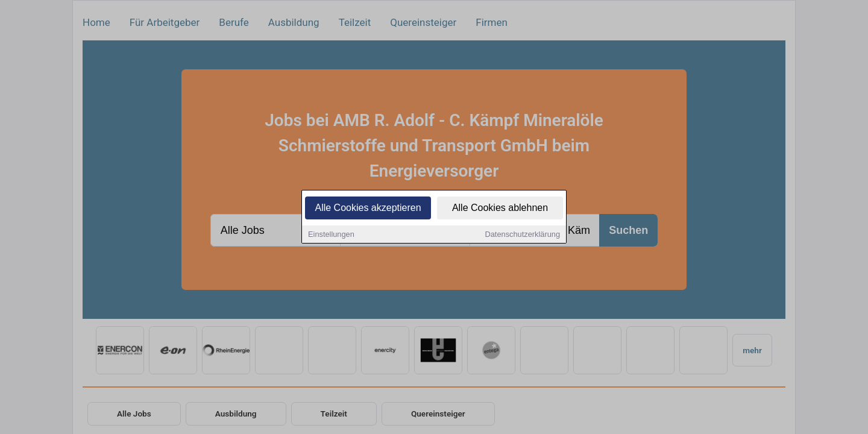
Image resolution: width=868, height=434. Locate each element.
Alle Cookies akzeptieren (368, 209)
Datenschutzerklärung (523, 235)
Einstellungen (331, 235)
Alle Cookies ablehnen (500, 209)
